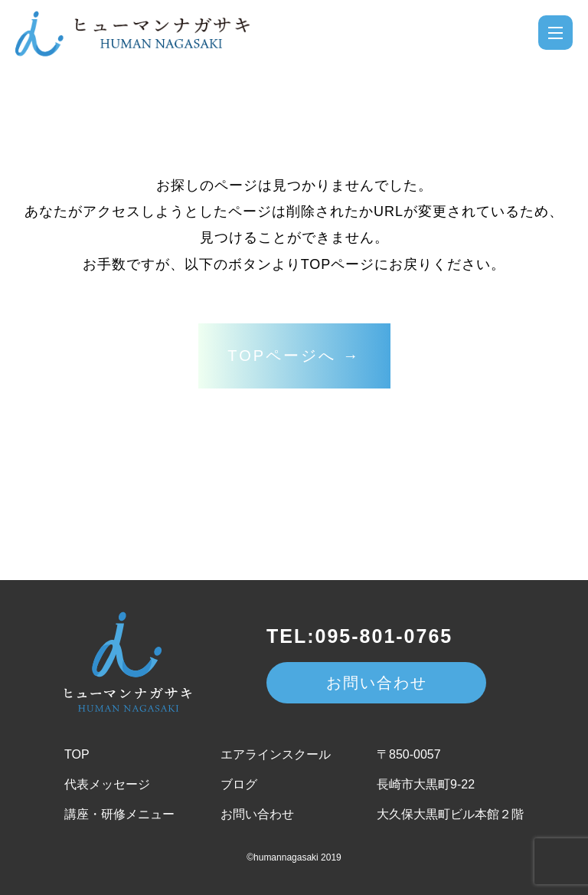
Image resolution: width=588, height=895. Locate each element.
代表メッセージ (107, 784)
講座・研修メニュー (119, 814)
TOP (77, 754)
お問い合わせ (377, 683)
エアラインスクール (276, 754)
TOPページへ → (294, 356)
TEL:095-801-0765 (359, 636)
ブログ (239, 784)
